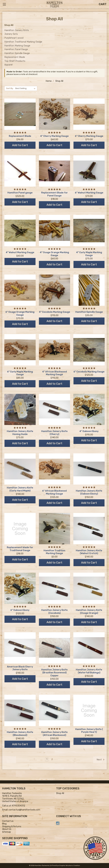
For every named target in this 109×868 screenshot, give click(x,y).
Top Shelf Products (15, 61)
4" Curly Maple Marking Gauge (89, 254)
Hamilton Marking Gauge (17, 46)
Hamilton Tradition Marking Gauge (54, 552)
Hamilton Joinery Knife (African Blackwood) (54, 734)
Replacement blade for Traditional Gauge (20, 549)
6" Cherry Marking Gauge (89, 136)
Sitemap (7, 832)
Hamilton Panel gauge (20, 193)
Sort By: (10, 88)
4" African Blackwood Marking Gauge (54, 373)
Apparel (8, 65)
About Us (7, 829)
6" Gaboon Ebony (20, 610)
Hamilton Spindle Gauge (17, 53)
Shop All (60, 793)
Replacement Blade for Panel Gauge (54, 194)
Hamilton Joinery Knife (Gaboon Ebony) (89, 492)
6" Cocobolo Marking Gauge (89, 372)
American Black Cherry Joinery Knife (20, 668)
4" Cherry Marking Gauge (54, 136)
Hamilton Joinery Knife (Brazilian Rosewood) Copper (54, 673)
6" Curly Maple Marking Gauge (20, 373)
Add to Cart (20, 145)
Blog (4, 824)
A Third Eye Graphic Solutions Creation (65, 866)
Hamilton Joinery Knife (17, 30)
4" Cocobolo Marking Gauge (54, 312)
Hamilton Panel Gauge (16, 49)
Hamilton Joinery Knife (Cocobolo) (54, 612)
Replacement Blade (15, 57)
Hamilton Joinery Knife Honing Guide (20, 433)
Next (101, 760)
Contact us (8, 821)
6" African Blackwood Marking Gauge (54, 492)
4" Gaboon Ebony (89, 431)
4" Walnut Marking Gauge (20, 252)
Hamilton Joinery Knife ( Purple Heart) (89, 731)
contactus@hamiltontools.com (24, 810)
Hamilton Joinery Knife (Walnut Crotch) (89, 552)
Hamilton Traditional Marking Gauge (23, 42)
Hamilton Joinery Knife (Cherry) (54, 433)
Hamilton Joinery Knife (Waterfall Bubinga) (89, 671)
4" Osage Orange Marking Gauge (54, 254)
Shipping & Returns (12, 827)
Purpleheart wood (14, 38)
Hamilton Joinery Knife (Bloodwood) (20, 734)
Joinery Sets (11, 34)
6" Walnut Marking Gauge (89, 193)
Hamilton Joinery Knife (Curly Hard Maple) (20, 489)
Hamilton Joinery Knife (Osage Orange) (89, 612)
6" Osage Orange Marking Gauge (20, 313)
